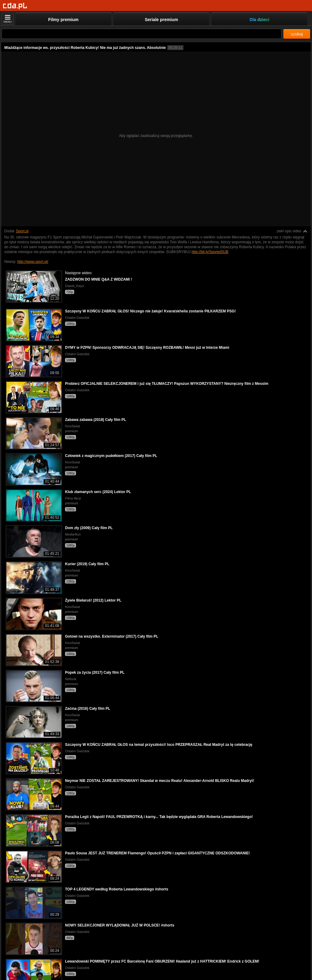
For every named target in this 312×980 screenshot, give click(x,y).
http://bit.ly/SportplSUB (210, 252)
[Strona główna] (15, 6)
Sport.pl (22, 231)
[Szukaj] (141, 34)
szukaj (297, 34)
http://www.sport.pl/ (33, 262)
